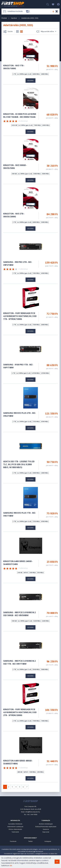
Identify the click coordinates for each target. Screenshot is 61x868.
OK (57, 862)
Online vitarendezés (15, 829)
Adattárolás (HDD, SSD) (30, 18)
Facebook (13, 841)
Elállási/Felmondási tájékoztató (46, 827)
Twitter (30, 841)
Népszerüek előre (46, 32)
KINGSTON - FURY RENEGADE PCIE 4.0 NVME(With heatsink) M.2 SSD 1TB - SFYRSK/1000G (20, 316)
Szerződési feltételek (15, 824)
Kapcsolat (46, 832)
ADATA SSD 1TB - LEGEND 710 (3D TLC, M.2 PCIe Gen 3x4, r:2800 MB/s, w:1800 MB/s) (19, 464)
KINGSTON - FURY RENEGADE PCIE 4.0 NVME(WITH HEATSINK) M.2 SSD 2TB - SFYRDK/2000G (20, 712)
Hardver (14, 18)
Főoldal (4, 18)
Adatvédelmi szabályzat (15, 827)
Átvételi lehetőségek (46, 824)
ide (11, 866)
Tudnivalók (15, 832)
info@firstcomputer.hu (33, 812)
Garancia (46, 829)
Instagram (48, 841)
